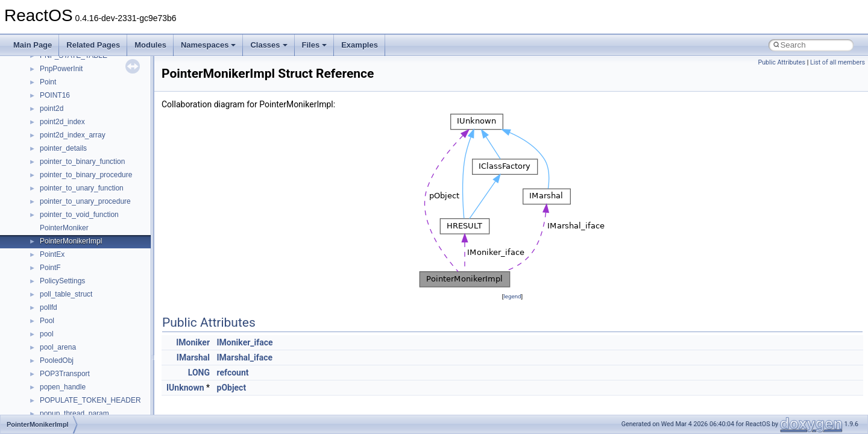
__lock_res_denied (70, 403)
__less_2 (54, 390)
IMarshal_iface (245, 357)
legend (512, 296)
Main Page (33, 45)
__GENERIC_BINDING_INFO (88, 231)
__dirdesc (55, 72)
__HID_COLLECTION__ (79, 310)
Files (315, 45)
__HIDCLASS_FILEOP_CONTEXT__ (100, 324)
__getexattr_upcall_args (78, 271)
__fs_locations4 (65, 204)
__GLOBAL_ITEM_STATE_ (84, 297)
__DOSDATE (61, 85)
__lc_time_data (64, 377)
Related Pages (93, 45)
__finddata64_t (64, 165)
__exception (59, 112)
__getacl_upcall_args (74, 244)
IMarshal (193, 357)
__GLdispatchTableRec (77, 284)
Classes (269, 45)
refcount (233, 373)
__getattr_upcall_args (74, 257)
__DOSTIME (60, 98)
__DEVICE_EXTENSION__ (84, 58)
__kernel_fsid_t (64, 363)
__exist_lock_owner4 (74, 125)
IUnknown (185, 388)
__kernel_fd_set (65, 350)
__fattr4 (52, 151)
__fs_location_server (73, 191)
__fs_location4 (63, 178)
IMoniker (193, 342)
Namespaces (209, 45)
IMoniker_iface (245, 342)
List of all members (838, 62)
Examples (360, 45)
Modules (150, 45)
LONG (199, 373)
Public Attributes (782, 62)
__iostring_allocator (71, 337)
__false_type (60, 138)
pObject (232, 388)
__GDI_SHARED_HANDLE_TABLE (97, 218)
